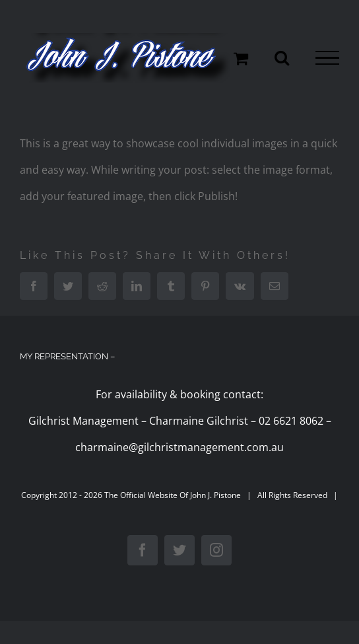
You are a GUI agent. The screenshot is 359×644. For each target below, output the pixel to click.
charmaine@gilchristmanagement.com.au (179, 447)
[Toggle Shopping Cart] (241, 58)
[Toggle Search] (282, 57)
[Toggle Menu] (327, 58)
